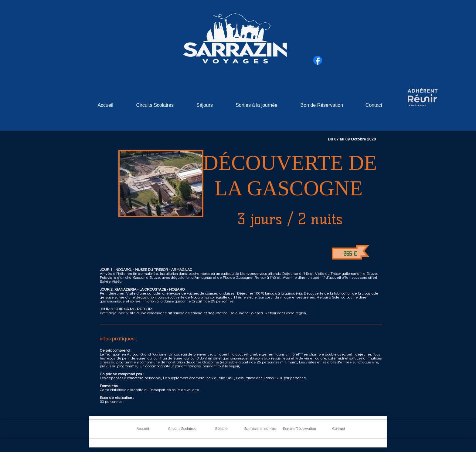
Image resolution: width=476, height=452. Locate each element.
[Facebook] (318, 60)
